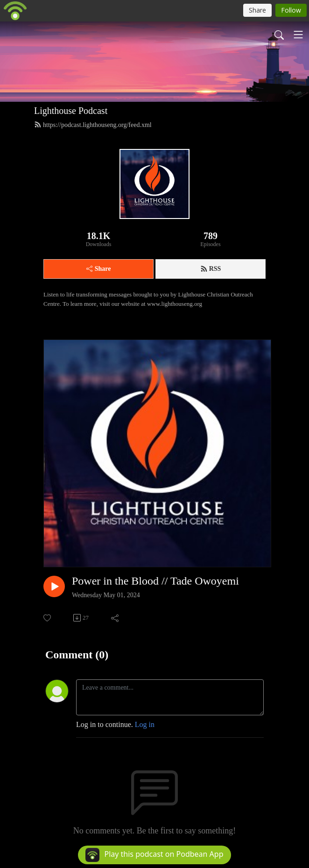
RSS (211, 269)
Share (99, 269)
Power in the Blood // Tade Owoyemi (155, 581)
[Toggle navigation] (298, 35)
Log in (145, 724)
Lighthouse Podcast (71, 111)
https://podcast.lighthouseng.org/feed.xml (93, 125)
